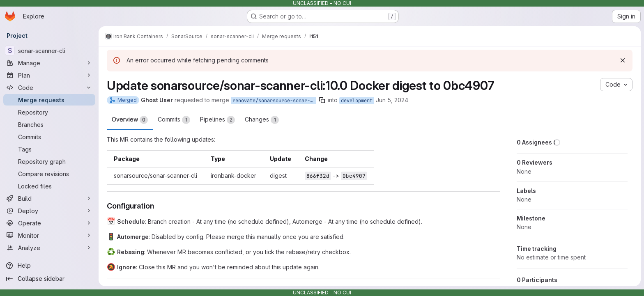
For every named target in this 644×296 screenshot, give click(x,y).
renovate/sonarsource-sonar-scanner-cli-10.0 (274, 101)
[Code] (49, 87)
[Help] (49, 266)
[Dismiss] (623, 60)
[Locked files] (49, 186)
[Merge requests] (49, 100)
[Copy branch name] (322, 100)
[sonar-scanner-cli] (49, 50)
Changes (262, 120)
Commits (174, 120)
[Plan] (49, 75)
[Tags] (49, 149)
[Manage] (49, 63)
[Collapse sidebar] (49, 279)
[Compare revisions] (49, 174)
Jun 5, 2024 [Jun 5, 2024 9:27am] (392, 100)
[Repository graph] (49, 161)
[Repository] (49, 112)
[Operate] (49, 223)
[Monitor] (49, 235)
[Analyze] (49, 248)
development (357, 101)
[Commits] (49, 137)
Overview (130, 120)
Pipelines (217, 120)
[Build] (49, 198)
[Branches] (49, 124)
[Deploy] (49, 211)
